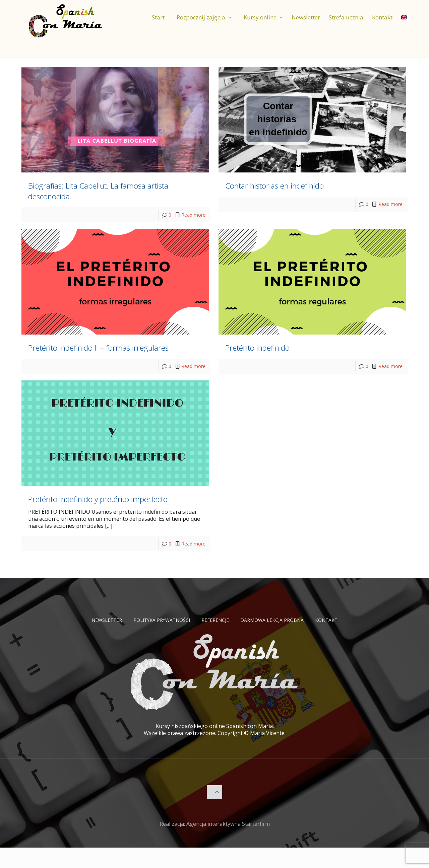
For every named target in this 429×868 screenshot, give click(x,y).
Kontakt (338, 640)
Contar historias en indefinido (297, 184)
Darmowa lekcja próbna (279, 640)
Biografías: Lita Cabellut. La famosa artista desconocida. (112, 190)
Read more (192, 215)
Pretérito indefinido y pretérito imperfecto (103, 513)
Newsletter (96, 640)
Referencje (217, 640)
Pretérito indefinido (272, 346)
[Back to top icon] (215, 812)
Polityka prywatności (157, 640)
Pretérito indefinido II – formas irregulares (102, 351)
